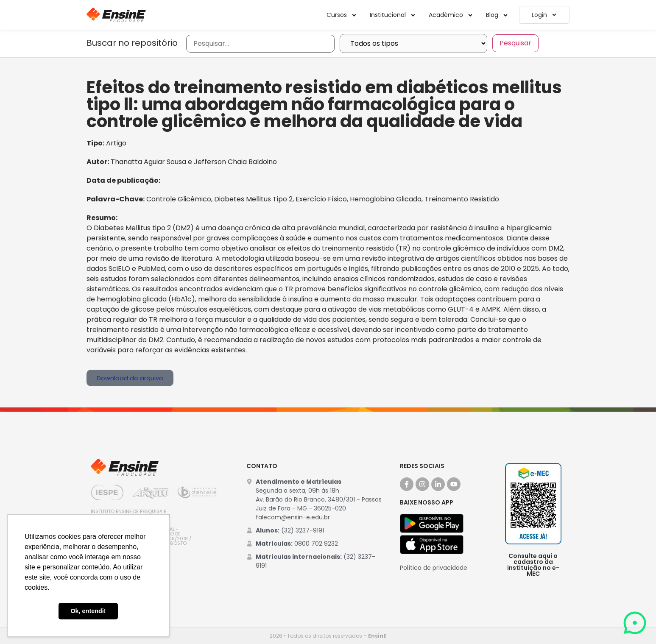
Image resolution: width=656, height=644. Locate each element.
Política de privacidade (434, 568)
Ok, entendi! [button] (88, 611)
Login (544, 15)
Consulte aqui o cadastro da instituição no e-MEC (533, 565)
